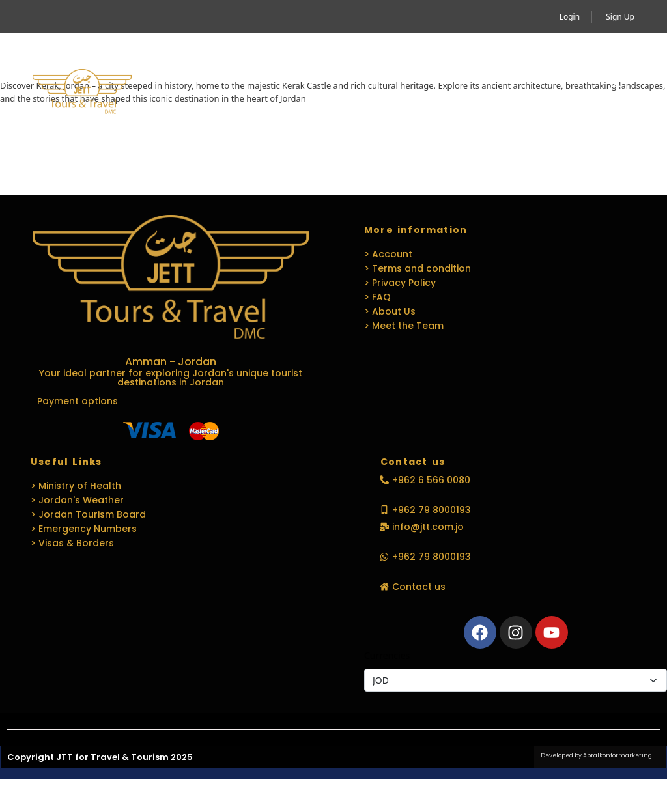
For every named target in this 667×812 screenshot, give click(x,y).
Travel (328, 63)
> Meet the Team (404, 326)
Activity (250, 63)
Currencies (387, 655)
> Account (388, 254)
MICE (390, 63)
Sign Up (620, 17)
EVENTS (447, 63)
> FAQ (377, 297)
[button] (616, 92)
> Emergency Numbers (84, 529)
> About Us (390, 311)
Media (189, 122)
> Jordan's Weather (77, 500)
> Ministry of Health (76, 486)
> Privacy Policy (400, 283)
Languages (531, 63)
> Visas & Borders (72, 543)
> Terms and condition (418, 268)
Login (570, 17)
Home (181, 63)
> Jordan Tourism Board (88, 514)
